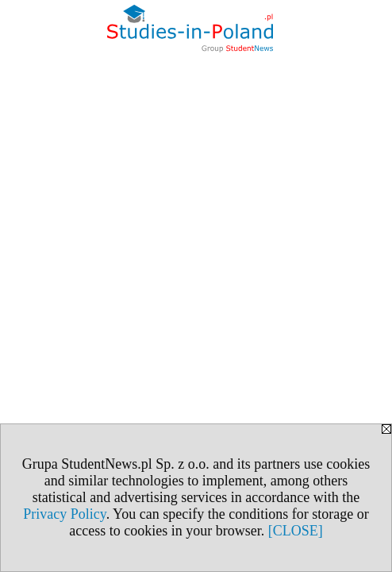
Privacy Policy (64, 514)
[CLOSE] (296, 531)
